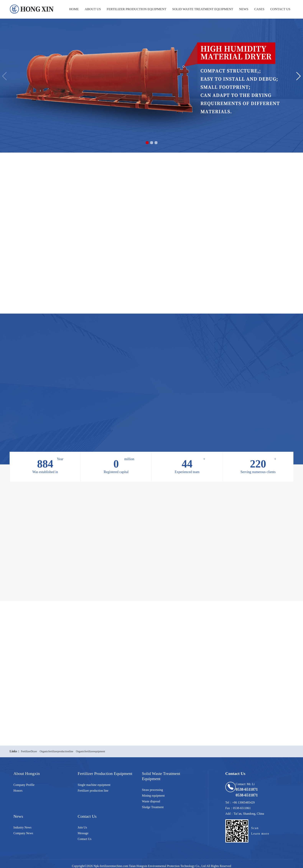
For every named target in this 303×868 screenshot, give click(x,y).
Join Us (82, 827)
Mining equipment (153, 796)
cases (258, 9)
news (242, 9)
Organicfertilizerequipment (91, 751)
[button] (147, 143)
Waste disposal (151, 801)
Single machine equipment (94, 785)
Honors (18, 791)
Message (83, 833)
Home (72, 9)
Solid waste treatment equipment (201, 9)
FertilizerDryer (29, 751)
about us (91, 9)
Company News (23, 833)
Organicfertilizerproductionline (56, 751)
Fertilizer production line (93, 791)
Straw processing (152, 790)
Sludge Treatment (153, 807)
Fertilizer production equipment (135, 9)
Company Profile (24, 785)
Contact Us (279, 9)
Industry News (22, 827)
